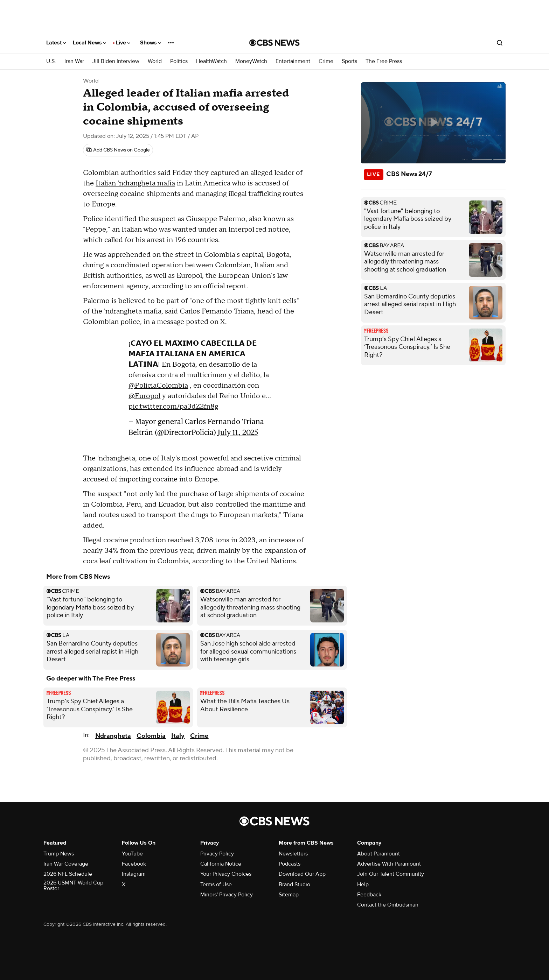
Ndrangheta (113, 736)
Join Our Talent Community (391, 874)
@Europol (144, 396)
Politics (179, 61)
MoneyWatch (251, 61)
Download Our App (302, 874)
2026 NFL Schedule (68, 874)
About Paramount (378, 854)
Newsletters (293, 854)
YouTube (132, 854)
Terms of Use (216, 884)
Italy (178, 736)
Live (123, 43)
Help (363, 884)
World (155, 61)
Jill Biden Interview (116, 61)
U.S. (51, 61)
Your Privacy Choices (226, 874)
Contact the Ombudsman (388, 905)
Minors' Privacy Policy (227, 895)
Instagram (134, 874)
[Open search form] (500, 43)
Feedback (369, 895)
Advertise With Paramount (389, 864)
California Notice (221, 864)
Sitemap (289, 895)
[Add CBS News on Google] (118, 150)
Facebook (134, 864)
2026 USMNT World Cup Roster (73, 886)
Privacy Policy (217, 854)
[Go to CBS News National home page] (274, 43)
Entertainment (293, 61)
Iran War (74, 61)
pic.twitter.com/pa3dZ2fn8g (173, 407)
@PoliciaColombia (158, 386)
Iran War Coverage (66, 864)
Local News (89, 43)
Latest (56, 43)
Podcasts (290, 864)
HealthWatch (211, 61)
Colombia (151, 736)
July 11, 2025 (238, 432)
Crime (326, 61)
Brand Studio (294, 884)
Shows (151, 43)
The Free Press (384, 61)
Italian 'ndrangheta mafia (135, 183)
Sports (349, 61)
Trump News (59, 854)
